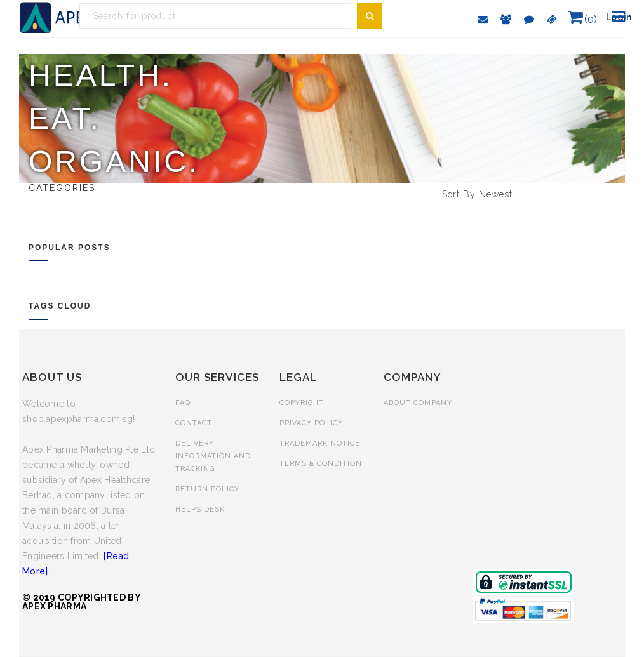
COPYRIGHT (302, 403)
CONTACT (194, 423)
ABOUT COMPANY (418, 403)
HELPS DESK (200, 509)
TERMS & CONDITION (321, 464)
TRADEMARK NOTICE (320, 443)
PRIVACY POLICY (311, 423)
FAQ (183, 403)
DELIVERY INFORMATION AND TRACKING (213, 456)
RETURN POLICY (207, 489)
